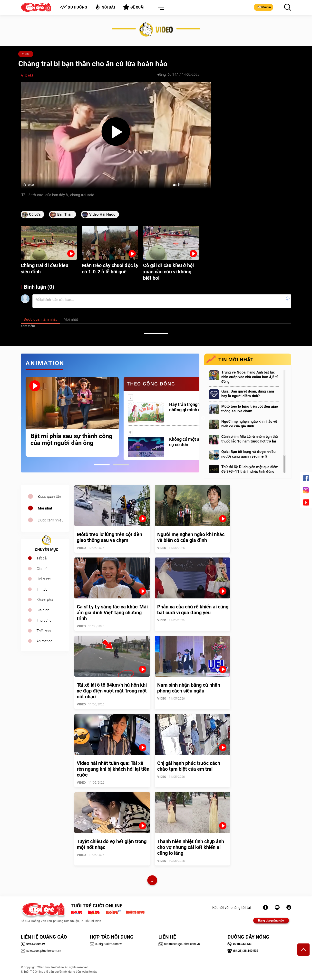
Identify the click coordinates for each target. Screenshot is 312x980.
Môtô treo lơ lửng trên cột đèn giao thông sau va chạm (250, 409)
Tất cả (42, 558)
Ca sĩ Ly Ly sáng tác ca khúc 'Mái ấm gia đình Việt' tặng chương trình (112, 613)
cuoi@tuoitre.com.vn (106, 944)
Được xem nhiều (51, 520)
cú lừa (35, 214)
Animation (44, 641)
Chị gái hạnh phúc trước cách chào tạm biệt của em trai (189, 766)
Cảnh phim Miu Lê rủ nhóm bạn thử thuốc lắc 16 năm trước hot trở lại (250, 439)
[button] (160, 8)
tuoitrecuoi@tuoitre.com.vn (179, 944)
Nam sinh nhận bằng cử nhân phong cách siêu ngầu (189, 688)
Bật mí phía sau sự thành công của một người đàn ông (71, 440)
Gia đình (43, 610)
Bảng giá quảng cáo (271, 921)
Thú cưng (44, 620)
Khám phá (45, 600)
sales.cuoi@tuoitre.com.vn (41, 951)
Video (26, 54)
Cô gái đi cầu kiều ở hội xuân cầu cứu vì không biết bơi (168, 272)
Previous (19, 418)
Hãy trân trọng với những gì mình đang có (191, 407)
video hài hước (102, 214)
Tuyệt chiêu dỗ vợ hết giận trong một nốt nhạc (112, 844)
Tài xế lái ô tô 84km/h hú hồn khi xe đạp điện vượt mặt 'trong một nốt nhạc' (112, 691)
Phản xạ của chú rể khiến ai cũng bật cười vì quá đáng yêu (193, 610)
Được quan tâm (50, 497)
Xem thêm (28, 326)
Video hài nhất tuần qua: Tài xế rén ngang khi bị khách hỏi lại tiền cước (113, 769)
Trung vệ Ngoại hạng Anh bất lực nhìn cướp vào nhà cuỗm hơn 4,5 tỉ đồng (249, 377)
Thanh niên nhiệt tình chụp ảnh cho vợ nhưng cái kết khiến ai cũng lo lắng (191, 847)
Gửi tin (263, 7)
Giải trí (42, 569)
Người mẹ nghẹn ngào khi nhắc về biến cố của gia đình (249, 424)
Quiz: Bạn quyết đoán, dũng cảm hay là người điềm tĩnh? (248, 394)
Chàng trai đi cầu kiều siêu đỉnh (44, 269)
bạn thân (65, 214)
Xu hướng (73, 7)
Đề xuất (134, 7)
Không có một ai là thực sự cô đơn (192, 442)
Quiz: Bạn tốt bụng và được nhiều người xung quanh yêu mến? (248, 454)
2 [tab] (121, 465)
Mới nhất (45, 508)
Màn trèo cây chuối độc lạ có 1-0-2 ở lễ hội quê (110, 269)
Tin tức (42, 589)
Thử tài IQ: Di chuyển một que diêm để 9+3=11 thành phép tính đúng (250, 469)
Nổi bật (105, 7)
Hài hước (44, 579)
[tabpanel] (72, 417)
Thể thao (44, 631)
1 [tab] (102, 465)
